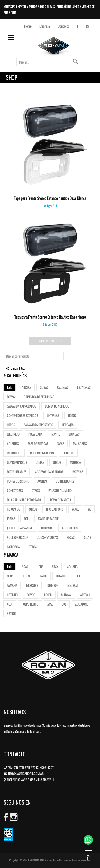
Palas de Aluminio (60, 490)
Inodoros (13, 547)
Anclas (26, 387)
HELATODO (62, 576)
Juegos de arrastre (20, 528)
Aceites (42, 481)
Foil (26, 518)
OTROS (26, 576)
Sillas (87, 537)
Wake (75, 509)
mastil (55, 434)
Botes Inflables (16, 472)
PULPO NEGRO (30, 604)
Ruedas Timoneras (42, 453)
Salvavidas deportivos (38, 425)
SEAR (10, 576)
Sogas (44, 387)
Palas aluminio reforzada (24, 500)
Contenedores (65, 481)
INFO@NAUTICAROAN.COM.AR (26, 773)
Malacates (80, 443)
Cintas (40, 462)
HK (79, 576)
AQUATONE (81, 604)
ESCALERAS (84, 387)
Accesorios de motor (49, 472)
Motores (76, 462)
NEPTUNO (12, 595)
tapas (61, 443)
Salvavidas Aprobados (21, 406)
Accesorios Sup (17, 537)
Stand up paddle (48, 518)
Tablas (11, 518)
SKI (89, 509)
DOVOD (31, 595)
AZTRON (12, 613)
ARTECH (85, 595)
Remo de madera (61, 500)
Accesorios (70, 528)
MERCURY (32, 585)
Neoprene (47, 528)
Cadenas (63, 387)
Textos (72, 415)
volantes (13, 443)
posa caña (35, 434)
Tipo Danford (54, 509)
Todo (9, 387)
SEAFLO (43, 576)
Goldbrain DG (56, 860)
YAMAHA (12, 585)
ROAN (25, 567)
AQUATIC (72, 567)
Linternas (53, 415)
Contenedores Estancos (22, 415)
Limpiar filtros (16, 368)
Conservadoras (47, 537)
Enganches (14, 453)
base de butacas (38, 443)
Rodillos (68, 453)
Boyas (11, 397)
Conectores (15, 490)
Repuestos (13, 509)
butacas (74, 434)
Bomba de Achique (57, 406)
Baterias (78, 472)
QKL (64, 604)
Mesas (70, 537)
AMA (50, 604)
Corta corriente (18, 481)
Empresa (45, 26)
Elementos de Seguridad (39, 397)
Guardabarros (17, 462)
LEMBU (48, 595)
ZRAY (55, 567)
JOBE (40, 567)
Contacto (63, 26)
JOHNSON (53, 585)
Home (28, 26)
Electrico (13, 434)
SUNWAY (66, 595)
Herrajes (68, 425)
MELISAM (72, 585)
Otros (11, 425)
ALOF (10, 604)
